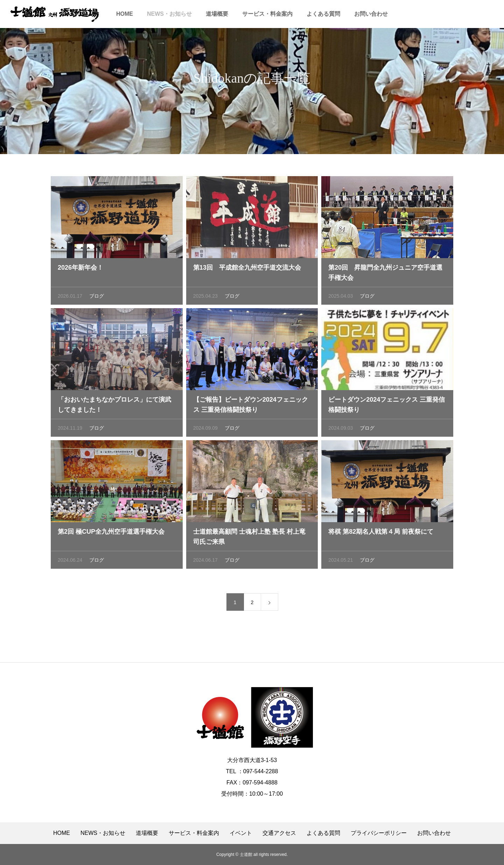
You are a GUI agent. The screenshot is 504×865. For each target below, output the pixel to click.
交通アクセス (279, 833)
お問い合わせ (371, 14)
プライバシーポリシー (379, 833)
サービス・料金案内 (267, 14)
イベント (241, 833)
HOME (125, 14)
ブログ (97, 298)
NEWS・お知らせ (169, 14)
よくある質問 (323, 14)
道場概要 (217, 14)
